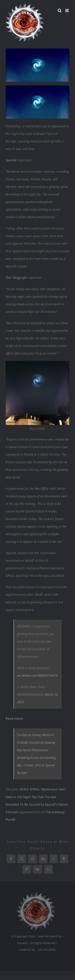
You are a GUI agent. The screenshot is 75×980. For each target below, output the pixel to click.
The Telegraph (16, 278)
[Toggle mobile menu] (67, 11)
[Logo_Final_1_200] (35, 894)
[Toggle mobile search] (60, 11)
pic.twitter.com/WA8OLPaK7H (37, 675)
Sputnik (11, 160)
